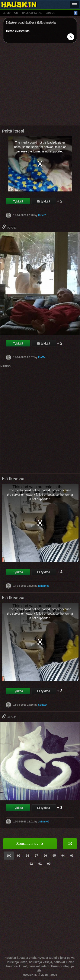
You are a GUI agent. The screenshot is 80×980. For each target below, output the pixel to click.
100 (9, 856)
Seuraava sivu (30, 844)
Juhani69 (44, 821)
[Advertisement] (40, 86)
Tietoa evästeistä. (18, 31)
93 (72, 856)
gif (16, 13)
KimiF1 (42, 215)
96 (45, 856)
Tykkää (18, 201)
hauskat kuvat (32, 13)
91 (40, 864)
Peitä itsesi (13, 131)
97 (36, 856)
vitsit (7, 13)
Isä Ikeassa (13, 479)
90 (49, 864)
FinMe (42, 357)
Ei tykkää (44, 201)
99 (19, 856)
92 (31, 864)
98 (28, 856)
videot (50, 13)
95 (54, 856)
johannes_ (44, 586)
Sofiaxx (43, 705)
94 (63, 856)
